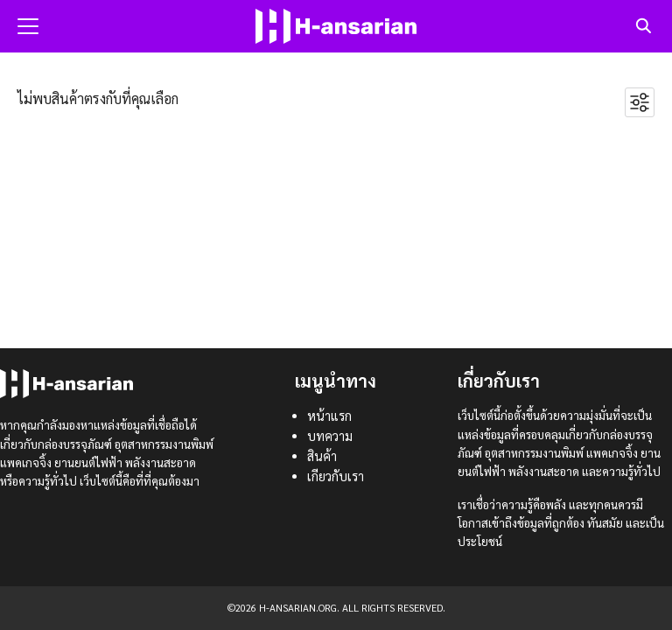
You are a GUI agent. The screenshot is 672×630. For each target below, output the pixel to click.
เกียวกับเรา (336, 476)
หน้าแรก (329, 416)
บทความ (330, 436)
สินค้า (322, 456)
